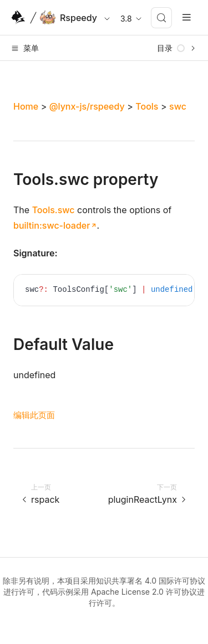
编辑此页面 (34, 415)
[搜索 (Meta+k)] (161, 18)
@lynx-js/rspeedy (87, 106)
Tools (147, 106)
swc (178, 106)
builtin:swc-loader (52, 225)
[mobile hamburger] (187, 17)
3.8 (132, 19)
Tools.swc (54, 210)
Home (26, 106)
